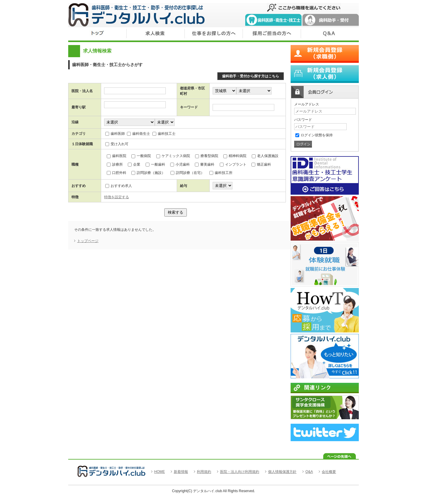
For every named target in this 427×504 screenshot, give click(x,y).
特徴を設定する (117, 197)
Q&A (309, 472)
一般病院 (141, 156)
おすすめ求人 (119, 186)
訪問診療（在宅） (187, 173)
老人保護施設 (265, 156)
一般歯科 (155, 164)
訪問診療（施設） (148, 173)
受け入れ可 (117, 144)
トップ (97, 35)
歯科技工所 (221, 173)
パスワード (303, 120)
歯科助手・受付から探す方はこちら (251, 76)
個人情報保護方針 (282, 472)
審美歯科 (205, 164)
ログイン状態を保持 (314, 135)
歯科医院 (117, 156)
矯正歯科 (261, 164)
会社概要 (329, 472)
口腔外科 (117, 173)
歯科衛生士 (138, 134)
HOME (160, 472)
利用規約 (204, 472)
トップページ (88, 241)
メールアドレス (307, 104)
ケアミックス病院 (173, 156)
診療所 (115, 164)
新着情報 (181, 472)
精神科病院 (235, 156)
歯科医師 (115, 134)
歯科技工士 (164, 134)
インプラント (233, 164)
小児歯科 (180, 164)
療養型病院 (207, 156)
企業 (134, 164)
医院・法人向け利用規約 (240, 472)
